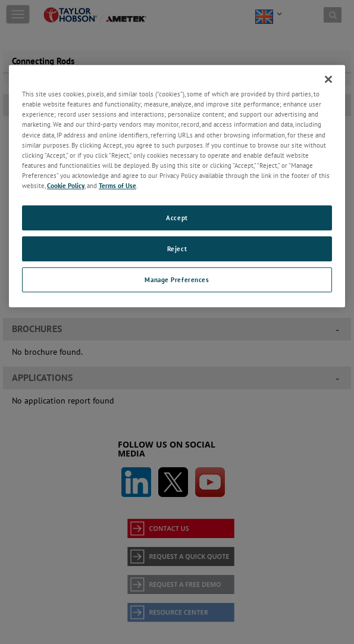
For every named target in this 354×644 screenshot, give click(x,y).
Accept (177, 218)
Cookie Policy (66, 185)
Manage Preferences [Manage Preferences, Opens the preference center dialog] (177, 279)
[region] (177, 186)
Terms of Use (118, 185)
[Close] (328, 79)
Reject (177, 248)
